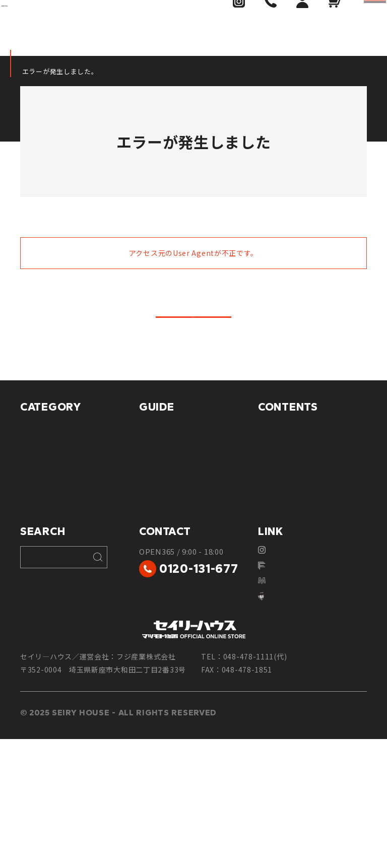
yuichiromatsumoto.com (308, 726)
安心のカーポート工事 (296, 550)
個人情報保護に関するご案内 (188, 580)
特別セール (39, 607)
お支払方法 (158, 474)
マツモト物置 (43, 456)
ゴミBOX (35, 550)
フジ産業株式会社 (295, 688)
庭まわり (35, 588)
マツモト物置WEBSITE (304, 707)
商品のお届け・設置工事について (192, 518)
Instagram (283, 669)
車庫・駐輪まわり (50, 512)
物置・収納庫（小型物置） (66, 531)
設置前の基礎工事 (288, 512)
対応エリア (277, 474)
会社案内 (273, 569)
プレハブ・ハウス (50, 493)
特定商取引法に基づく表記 (184, 561)
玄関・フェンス (47, 569)
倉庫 (28, 474)
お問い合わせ (281, 588)
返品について (162, 542)
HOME (30, 71)
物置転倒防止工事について (303, 531)
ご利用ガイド (162, 456)
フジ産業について (288, 456)
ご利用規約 (158, 599)
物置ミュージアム (288, 493)
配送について (162, 493)
